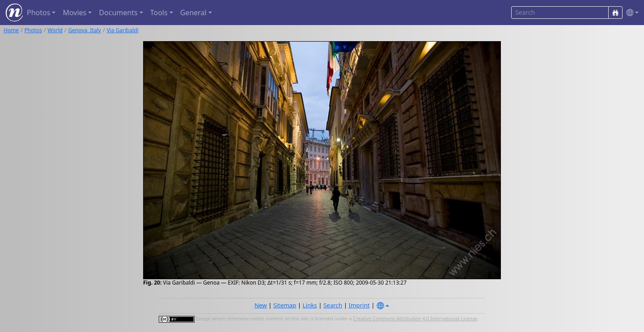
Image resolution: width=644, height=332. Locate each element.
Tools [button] (159, 13)
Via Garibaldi (122, 30)
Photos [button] (38, 13)
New (261, 305)
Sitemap (285, 305)
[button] (631, 13)
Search (333, 305)
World (55, 30)
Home (11, 30)
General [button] (193, 13)
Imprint (359, 305)
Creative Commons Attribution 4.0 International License (415, 319)
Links (310, 305)
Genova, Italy (84, 30)
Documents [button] (118, 13)
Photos (33, 30)
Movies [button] (74, 13)
